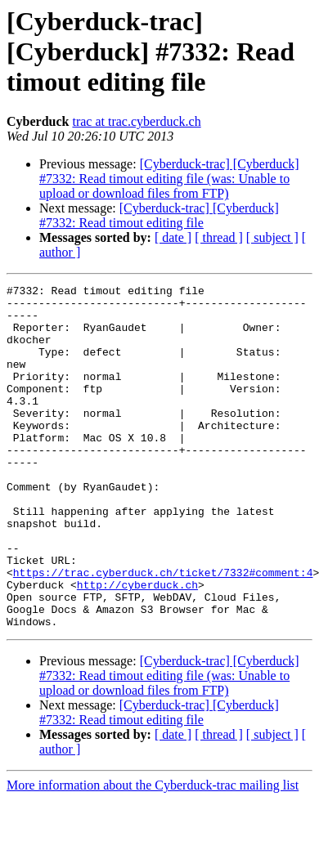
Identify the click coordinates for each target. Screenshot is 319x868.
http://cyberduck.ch (137, 646)
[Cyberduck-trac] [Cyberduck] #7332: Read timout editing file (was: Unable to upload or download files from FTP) (169, 179)
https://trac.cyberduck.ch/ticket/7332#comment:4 (163, 631)
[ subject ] (272, 237)
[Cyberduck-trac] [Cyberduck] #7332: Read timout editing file (159, 215)
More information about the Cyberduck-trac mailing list (153, 854)
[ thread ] (219, 237)
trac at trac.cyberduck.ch (136, 121)
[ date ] (173, 237)
